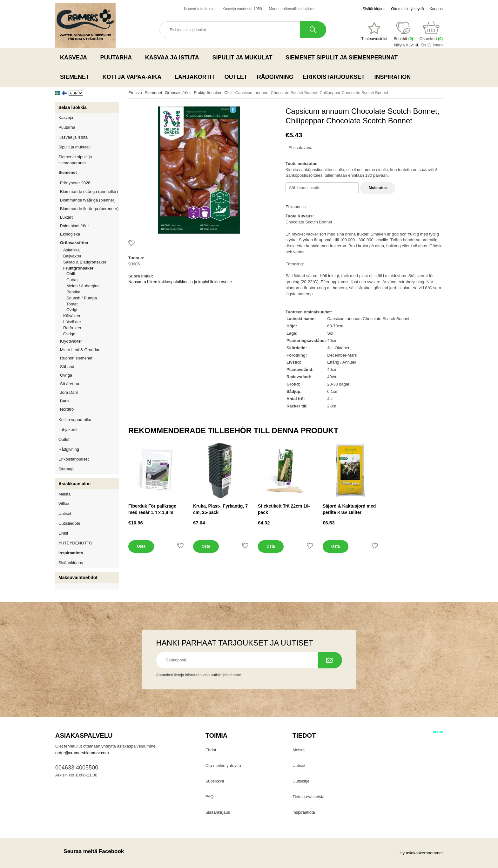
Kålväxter (72, 316)
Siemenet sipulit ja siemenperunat (343, 58)
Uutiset (65, 513)
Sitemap (66, 469)
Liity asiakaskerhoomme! (420, 853)
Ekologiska (89, 234)
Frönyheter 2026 (75, 183)
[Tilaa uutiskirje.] (330, 660)
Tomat (72, 304)
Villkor (64, 504)
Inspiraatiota (71, 553)
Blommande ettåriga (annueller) (89, 191)
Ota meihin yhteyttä (407, 9)
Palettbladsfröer (74, 226)
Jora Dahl (69, 392)
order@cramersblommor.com (82, 753)
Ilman (438, 45)
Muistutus (378, 188)
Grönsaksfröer (89, 243)
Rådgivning (275, 77)
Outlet (236, 77)
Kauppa (436, 9)
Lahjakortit (195, 77)
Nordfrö (67, 409)
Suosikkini (215, 781)
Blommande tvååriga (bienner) (88, 200)
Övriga (69, 334)
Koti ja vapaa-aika (134, 77)
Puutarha (118, 58)
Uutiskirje (301, 781)
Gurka (72, 280)
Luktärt (66, 217)
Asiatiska (71, 250)
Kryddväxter (71, 341)
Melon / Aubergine (83, 286)
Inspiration (393, 77)
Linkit (63, 533)
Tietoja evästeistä (309, 797)
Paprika (73, 292)
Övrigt (72, 310)
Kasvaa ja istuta (174, 58)
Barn (64, 401)
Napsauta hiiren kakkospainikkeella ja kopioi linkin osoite (180, 282)
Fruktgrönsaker (91, 268)
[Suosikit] (374, 31)
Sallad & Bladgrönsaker (85, 262)
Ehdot (211, 750)
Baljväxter (91, 256)
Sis (423, 45)
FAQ (210, 797)
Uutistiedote (69, 523)
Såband (67, 367)
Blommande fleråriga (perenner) (89, 209)
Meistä (64, 494)
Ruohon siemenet (89, 358)
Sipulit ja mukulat (244, 58)
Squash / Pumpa (82, 298)
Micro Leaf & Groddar (80, 350)
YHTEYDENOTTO (75, 543)
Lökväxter (72, 322)
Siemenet (77, 77)
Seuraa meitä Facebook (90, 851)
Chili (71, 274)
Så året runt (71, 384)
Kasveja (75, 58)
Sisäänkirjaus (374, 9)
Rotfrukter (72, 328)
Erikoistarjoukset (334, 77)
